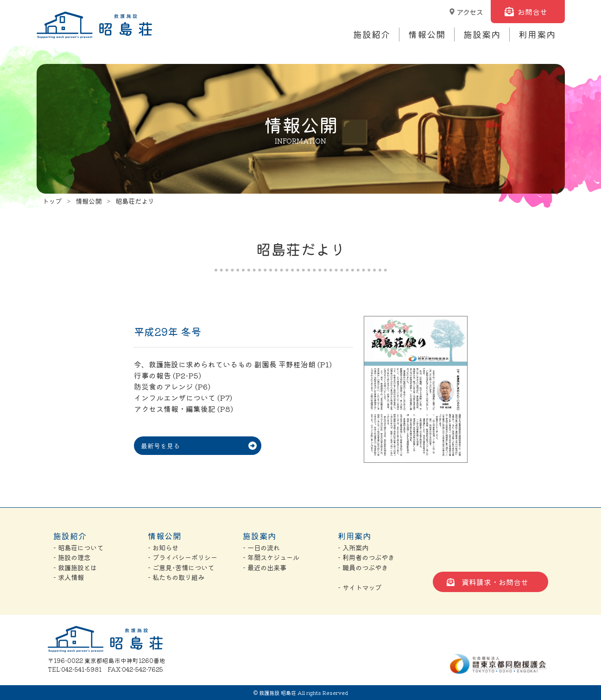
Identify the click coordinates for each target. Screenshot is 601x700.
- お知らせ (163, 547)
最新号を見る (160, 446)
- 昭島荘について (78, 547)
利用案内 (537, 34)
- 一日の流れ (261, 547)
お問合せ (532, 12)
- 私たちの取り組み (176, 577)
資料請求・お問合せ (495, 582)
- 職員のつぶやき (363, 567)
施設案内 (482, 34)
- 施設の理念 (72, 557)
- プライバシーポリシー (183, 557)
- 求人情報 (69, 577)
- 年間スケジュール (271, 557)
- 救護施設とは (75, 567)
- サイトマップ (360, 587)
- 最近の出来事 (265, 567)
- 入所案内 (353, 547)
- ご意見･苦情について (181, 567)
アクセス (470, 12)
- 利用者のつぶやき (366, 557)
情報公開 (427, 34)
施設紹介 (372, 34)
